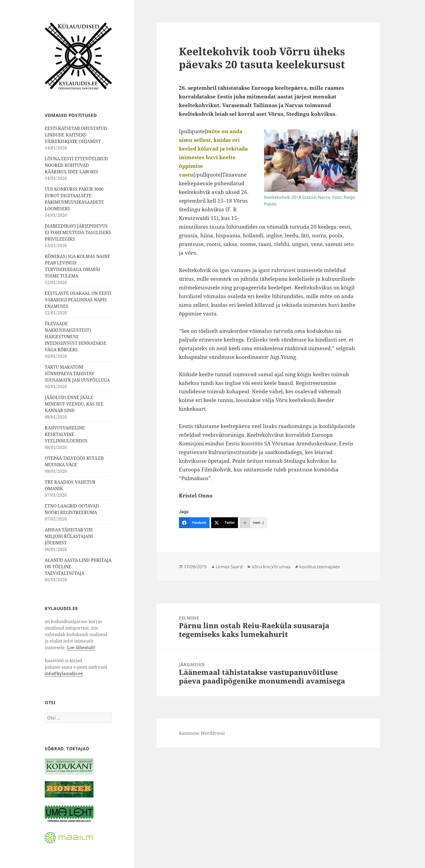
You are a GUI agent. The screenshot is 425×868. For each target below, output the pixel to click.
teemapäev (329, 567)
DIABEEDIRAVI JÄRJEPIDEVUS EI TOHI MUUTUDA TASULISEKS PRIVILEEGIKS (78, 232)
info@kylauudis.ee (64, 674)
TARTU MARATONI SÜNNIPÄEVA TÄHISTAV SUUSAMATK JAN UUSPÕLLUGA (77, 374)
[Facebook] (194, 523)
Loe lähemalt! (81, 647)
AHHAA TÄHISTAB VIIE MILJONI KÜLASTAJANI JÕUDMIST (69, 536)
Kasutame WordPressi (202, 733)
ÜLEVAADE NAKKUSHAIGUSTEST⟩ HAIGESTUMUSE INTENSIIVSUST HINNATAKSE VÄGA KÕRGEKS (76, 337)
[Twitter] (225, 523)
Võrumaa (281, 567)
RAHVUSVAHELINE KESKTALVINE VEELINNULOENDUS (66, 434)
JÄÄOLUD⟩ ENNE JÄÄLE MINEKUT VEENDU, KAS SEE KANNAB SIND (74, 404)
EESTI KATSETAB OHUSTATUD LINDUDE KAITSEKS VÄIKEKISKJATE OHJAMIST (76, 135)
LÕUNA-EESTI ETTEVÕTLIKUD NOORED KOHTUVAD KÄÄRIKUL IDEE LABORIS (76, 165)
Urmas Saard (229, 567)
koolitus (308, 567)
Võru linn (261, 567)
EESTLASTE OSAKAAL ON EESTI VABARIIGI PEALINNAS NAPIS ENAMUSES (78, 300)
